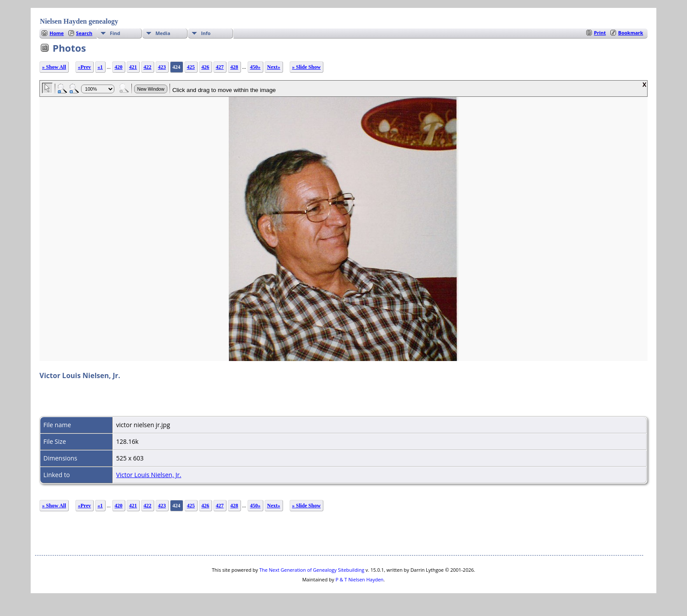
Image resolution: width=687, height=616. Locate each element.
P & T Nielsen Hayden (360, 579)
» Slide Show (306, 67)
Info (206, 33)
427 (220, 67)
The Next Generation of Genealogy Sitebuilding (312, 570)
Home (57, 33)
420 (119, 67)
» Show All (54, 67)
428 (234, 67)
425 (191, 67)
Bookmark (631, 33)
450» (255, 67)
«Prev (85, 67)
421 (133, 67)
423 (162, 67)
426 (205, 67)
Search (84, 33)
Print (600, 33)
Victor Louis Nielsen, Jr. (149, 475)
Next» (274, 67)
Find (115, 33)
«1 (100, 67)
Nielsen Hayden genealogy (79, 21)
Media (163, 33)
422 (148, 67)
